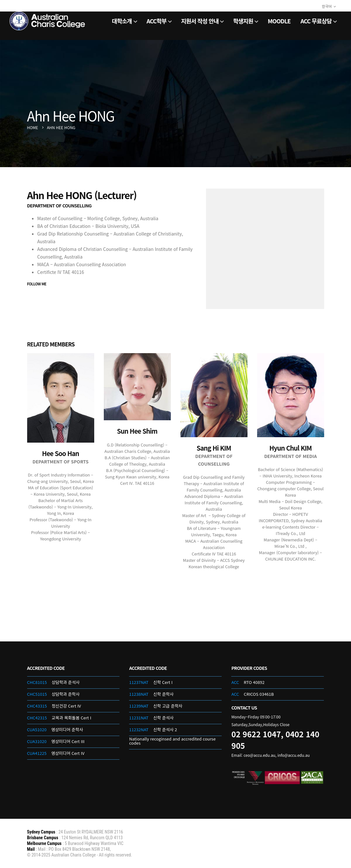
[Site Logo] (48, 21)
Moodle (279, 21)
